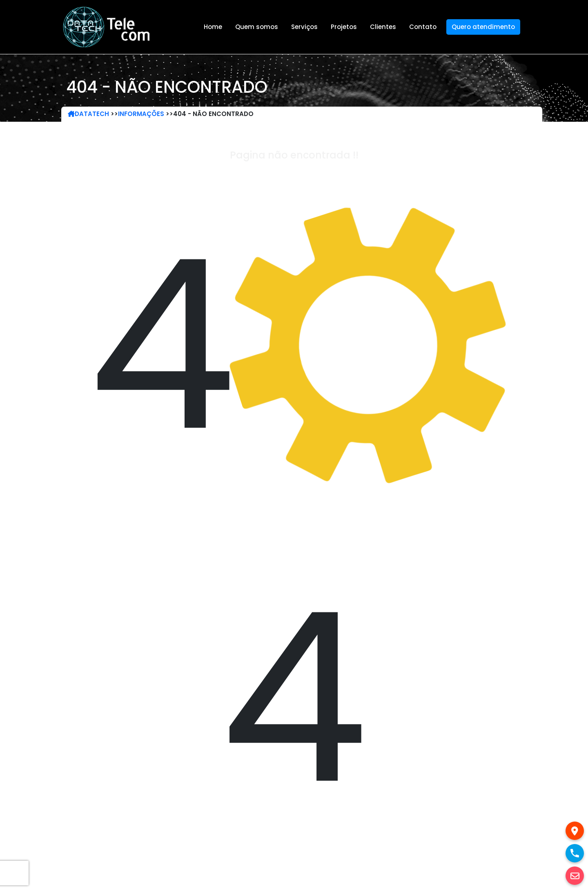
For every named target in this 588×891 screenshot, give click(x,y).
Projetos (344, 27)
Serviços (304, 27)
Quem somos (257, 27)
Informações (141, 114)
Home (213, 27)
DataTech (88, 114)
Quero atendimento (483, 27)
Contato (423, 27)
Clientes (383, 27)
